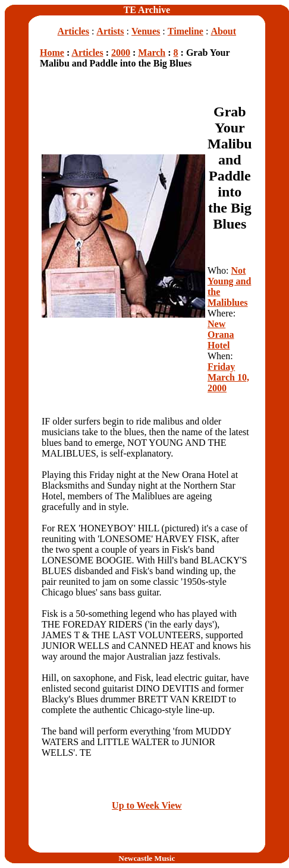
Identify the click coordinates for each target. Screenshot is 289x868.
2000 (121, 53)
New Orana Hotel (221, 335)
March (152, 53)
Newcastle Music (147, 858)
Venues (146, 31)
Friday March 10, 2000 (228, 377)
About (223, 31)
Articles (73, 31)
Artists (110, 31)
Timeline (186, 31)
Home (52, 53)
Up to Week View (147, 805)
